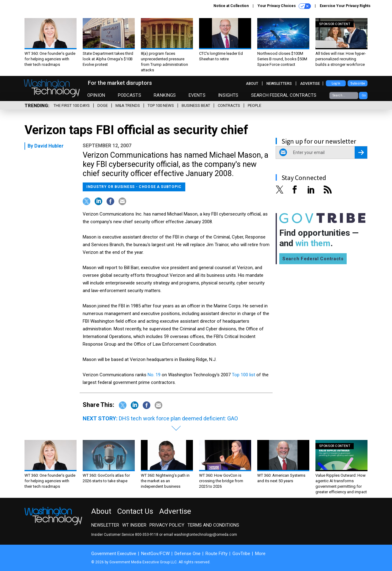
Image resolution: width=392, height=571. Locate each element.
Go (364, 95)
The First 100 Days (72, 105)
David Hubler (49, 146)
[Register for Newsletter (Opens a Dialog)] (361, 152)
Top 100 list (243, 375)
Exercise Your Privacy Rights (345, 6)
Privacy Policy (167, 525)
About (252, 84)
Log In (336, 83)
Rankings (165, 95)
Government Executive (114, 554)
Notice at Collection (231, 6)
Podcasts (130, 95)
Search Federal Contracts (284, 95)
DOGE (103, 105)
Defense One (188, 554)
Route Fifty (217, 554)
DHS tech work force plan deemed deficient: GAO (178, 418)
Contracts (229, 105)
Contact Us (135, 511)
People (254, 105)
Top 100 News (161, 105)
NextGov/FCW (155, 554)
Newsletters (279, 84)
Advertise (310, 84)
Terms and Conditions (213, 525)
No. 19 (154, 375)
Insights (228, 95)
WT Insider (134, 525)
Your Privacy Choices (284, 6)
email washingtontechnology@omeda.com (200, 535)
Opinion (96, 95)
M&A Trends (128, 105)
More (260, 554)
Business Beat (196, 105)
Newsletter (105, 525)
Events (197, 95)
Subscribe (358, 83)
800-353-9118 (147, 535)
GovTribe (241, 554)
